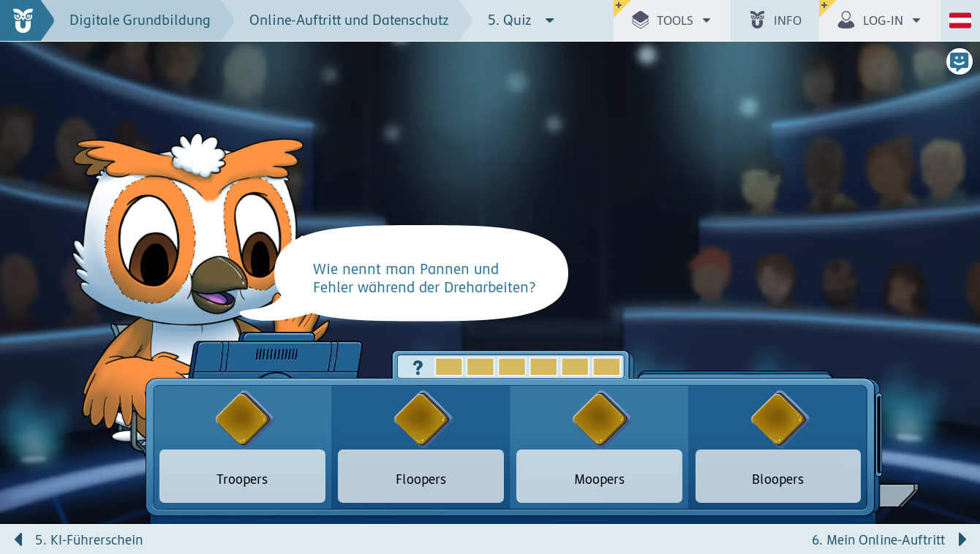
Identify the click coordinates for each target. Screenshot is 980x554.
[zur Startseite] (27, 20)
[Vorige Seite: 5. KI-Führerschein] (245, 539)
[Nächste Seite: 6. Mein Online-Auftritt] (735, 539)
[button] (672, 20)
